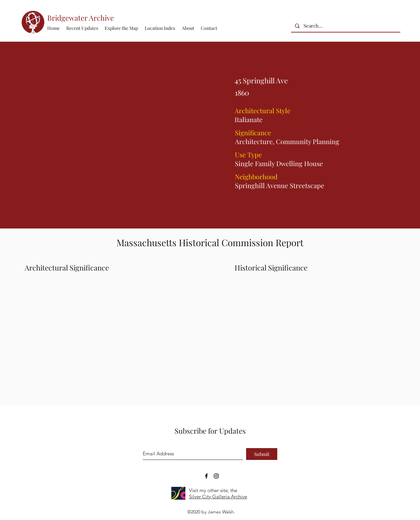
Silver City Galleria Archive (218, 497)
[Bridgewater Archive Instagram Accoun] (216, 476)
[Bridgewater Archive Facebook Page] (206, 476)
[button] (160, 28)
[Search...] (345, 26)
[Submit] (262, 454)
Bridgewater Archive (81, 18)
